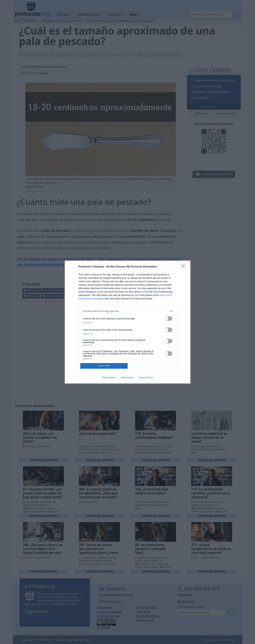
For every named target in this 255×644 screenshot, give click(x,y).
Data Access (127, 377)
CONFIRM (104, 366)
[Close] (184, 267)
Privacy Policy (146, 377)
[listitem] (128, 311)
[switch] (168, 318)
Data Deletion (109, 377)
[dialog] (128, 322)
